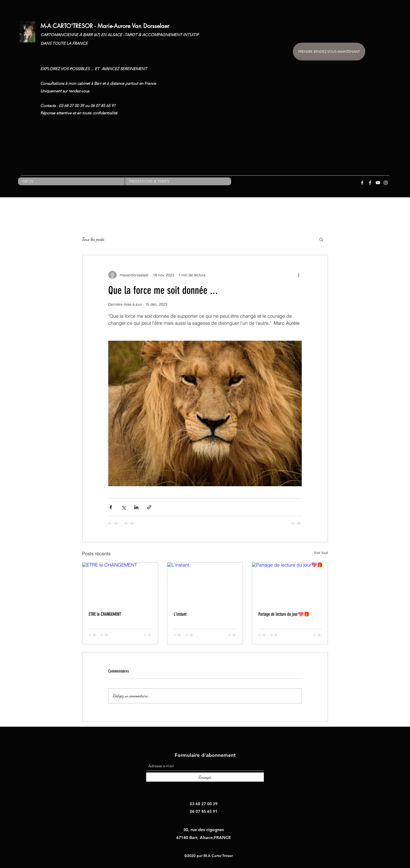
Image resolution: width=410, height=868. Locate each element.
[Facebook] (362, 183)
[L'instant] (205, 584)
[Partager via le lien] (149, 507)
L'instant (180, 614)
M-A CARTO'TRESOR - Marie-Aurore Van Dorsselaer (105, 26)
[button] (321, 239)
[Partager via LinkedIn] (136, 507)
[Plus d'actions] (299, 275)
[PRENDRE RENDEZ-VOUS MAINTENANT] (329, 52)
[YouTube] (378, 183)
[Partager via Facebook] (111, 507)
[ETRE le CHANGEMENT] (120, 584)
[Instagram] (386, 183)
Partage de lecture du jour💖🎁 (284, 614)
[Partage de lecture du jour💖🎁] (290, 584)
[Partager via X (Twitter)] (124, 507)
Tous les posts (93, 239)
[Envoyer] (205, 777)
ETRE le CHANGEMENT (105, 614)
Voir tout (321, 553)
